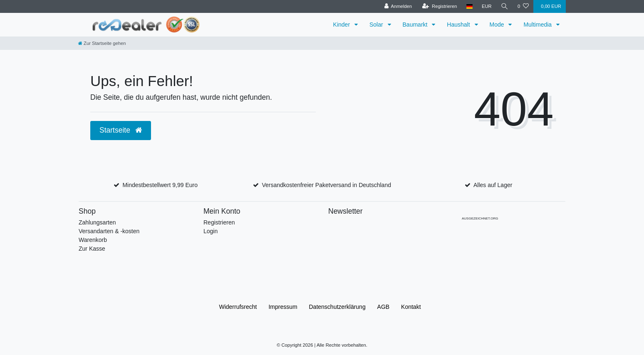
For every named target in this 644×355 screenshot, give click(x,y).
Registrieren (219, 222)
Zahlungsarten (97, 222)
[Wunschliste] (523, 6)
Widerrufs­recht (238, 307)
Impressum (283, 307)
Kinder (342, 25)
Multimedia (538, 25)
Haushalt (459, 25)
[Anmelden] (398, 6)
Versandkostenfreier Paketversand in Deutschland (326, 185)
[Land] (469, 6)
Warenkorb (93, 240)
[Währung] (487, 6)
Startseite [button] (121, 130)
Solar (377, 25)
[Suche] (505, 6)
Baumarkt (416, 25)
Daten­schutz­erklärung (337, 307)
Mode (498, 25)
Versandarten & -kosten (109, 231)
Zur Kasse (92, 249)
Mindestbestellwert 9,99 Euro (160, 185)
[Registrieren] (440, 6)
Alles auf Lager (493, 185)
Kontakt (411, 307)
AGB (384, 307)
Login (211, 231)
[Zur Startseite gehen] (102, 43)
